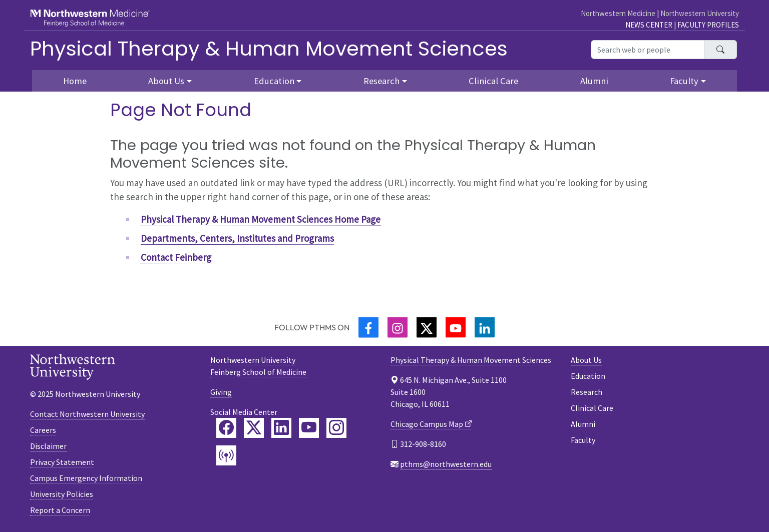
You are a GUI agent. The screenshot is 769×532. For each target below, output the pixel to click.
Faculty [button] (684, 81)
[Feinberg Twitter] (254, 428)
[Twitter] (427, 328)
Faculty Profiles (708, 25)
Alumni (594, 81)
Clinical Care (493, 81)
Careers (43, 430)
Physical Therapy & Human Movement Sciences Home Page (261, 219)
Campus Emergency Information (86, 478)
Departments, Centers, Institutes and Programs (237, 238)
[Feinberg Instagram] (336, 428)
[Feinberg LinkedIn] (281, 428)
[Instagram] (398, 328)
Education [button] (274, 81)
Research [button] (381, 81)
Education (588, 376)
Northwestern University (700, 13)
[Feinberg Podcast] (226, 455)
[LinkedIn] (485, 328)
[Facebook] (368, 328)
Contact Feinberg (176, 257)
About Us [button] (166, 81)
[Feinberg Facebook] (226, 428)
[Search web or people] (648, 50)
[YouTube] (456, 328)
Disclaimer (48, 446)
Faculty (583, 440)
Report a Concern (60, 510)
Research (587, 392)
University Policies (62, 494)
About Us (586, 360)
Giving (221, 392)
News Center (649, 25)
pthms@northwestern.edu (446, 464)
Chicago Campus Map (427, 424)
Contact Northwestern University (87, 414)
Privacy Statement (62, 462)
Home (75, 81)
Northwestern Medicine (618, 13)
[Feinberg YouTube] (309, 428)
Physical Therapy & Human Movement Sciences (269, 49)
